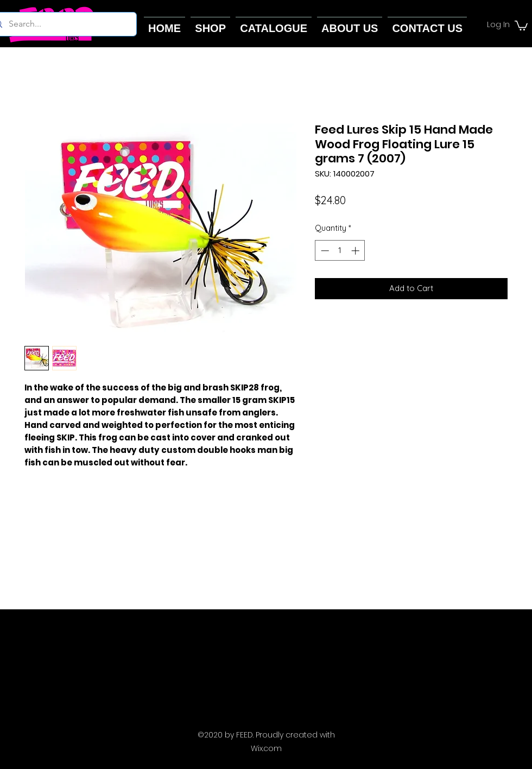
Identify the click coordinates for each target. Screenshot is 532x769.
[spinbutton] (340, 251)
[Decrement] (324, 251)
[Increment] (356, 251)
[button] (521, 25)
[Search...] (61, 24)
